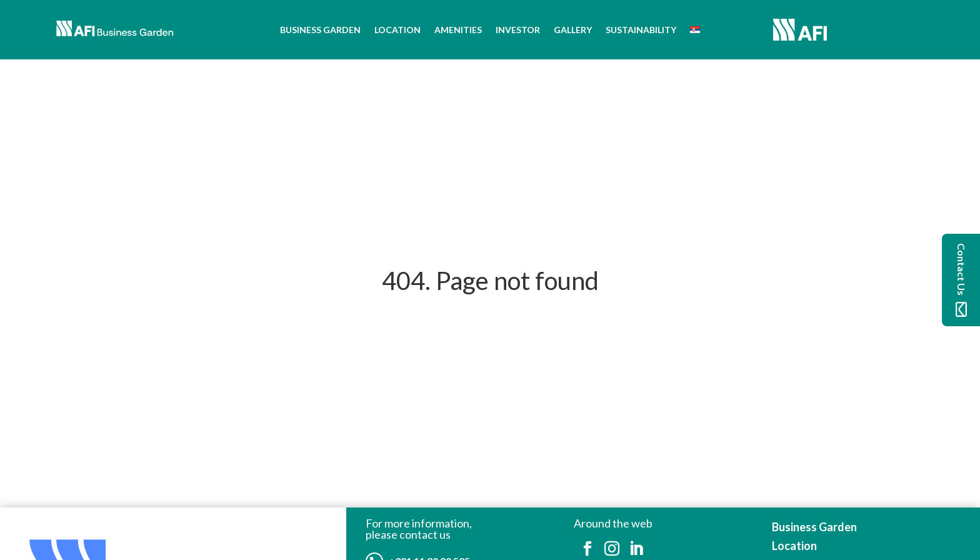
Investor (518, 30)
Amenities (458, 30)
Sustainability (641, 30)
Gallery (573, 30)
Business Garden (320, 30)
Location (397, 30)
